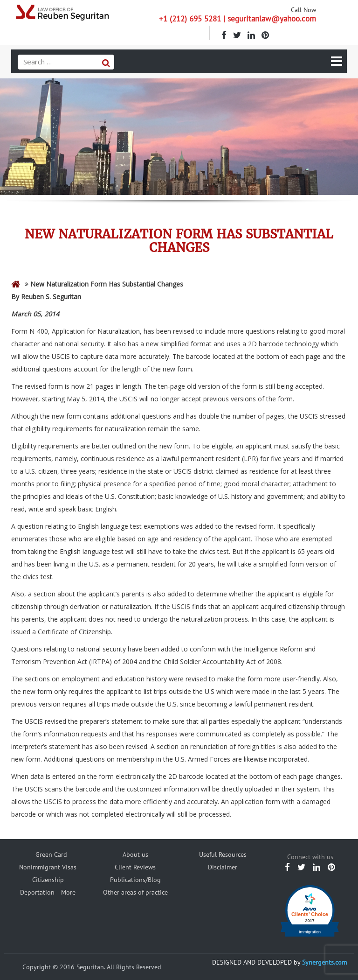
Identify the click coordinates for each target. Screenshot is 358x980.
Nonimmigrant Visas (48, 867)
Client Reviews (135, 867)
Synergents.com (324, 962)
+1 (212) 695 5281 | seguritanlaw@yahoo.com (238, 19)
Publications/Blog (135, 880)
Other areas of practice (135, 892)
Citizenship (48, 880)
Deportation (37, 892)
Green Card (51, 854)
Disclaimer (223, 867)
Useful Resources (223, 854)
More (68, 892)
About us (135, 854)
